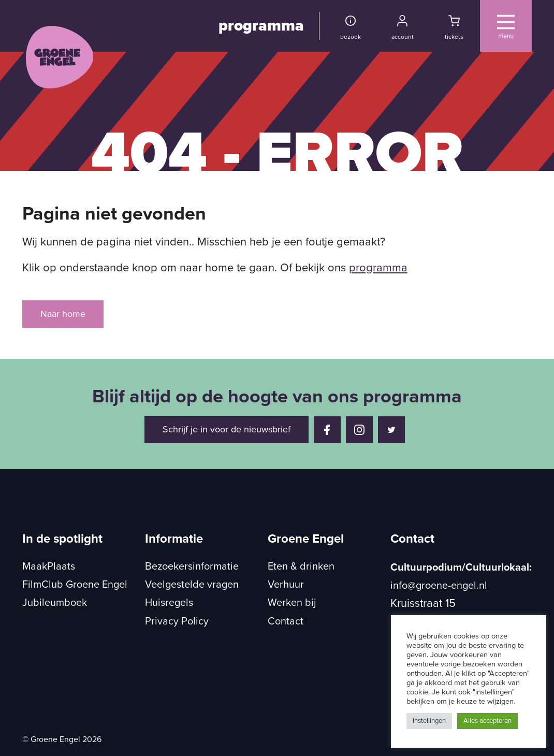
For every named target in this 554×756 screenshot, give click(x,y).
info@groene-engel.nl (439, 586)
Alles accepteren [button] (487, 721)
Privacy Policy (177, 621)
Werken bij (292, 603)
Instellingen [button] (429, 721)
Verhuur (286, 585)
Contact (286, 621)
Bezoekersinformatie (192, 566)
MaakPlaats (49, 566)
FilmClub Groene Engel (75, 585)
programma (261, 26)
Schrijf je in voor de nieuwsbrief (227, 429)
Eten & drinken (301, 566)
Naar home (63, 314)
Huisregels (169, 603)
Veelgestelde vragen (192, 585)
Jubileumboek (55, 603)
